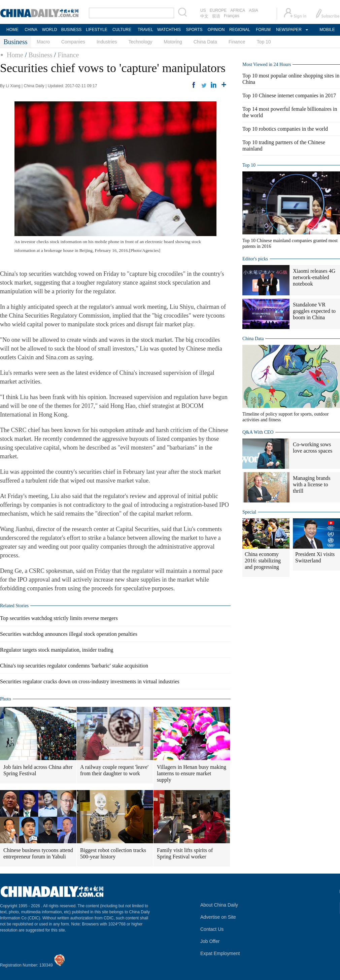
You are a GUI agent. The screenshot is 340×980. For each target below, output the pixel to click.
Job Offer (210, 941)
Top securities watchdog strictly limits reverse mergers (59, 618)
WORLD (50, 30)
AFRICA (238, 10)
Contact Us (212, 929)
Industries (107, 42)
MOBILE (327, 30)
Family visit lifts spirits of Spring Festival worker (185, 853)
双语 (216, 16)
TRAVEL (145, 30)
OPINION (216, 30)
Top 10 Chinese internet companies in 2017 (289, 95)
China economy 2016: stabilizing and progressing (263, 561)
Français (232, 16)
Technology (140, 42)
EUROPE (218, 10)
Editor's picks (255, 259)
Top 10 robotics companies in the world (285, 129)
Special (249, 512)
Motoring (173, 42)
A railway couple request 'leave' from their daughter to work (114, 770)
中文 (204, 16)
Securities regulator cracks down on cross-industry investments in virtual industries (90, 681)
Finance (237, 42)
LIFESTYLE (96, 30)
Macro (43, 42)
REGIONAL (240, 30)
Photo (6, 699)
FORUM (263, 30)
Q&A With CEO (258, 432)
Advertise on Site (218, 917)
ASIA (253, 10)
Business (40, 55)
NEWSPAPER (288, 30)
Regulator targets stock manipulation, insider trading (57, 650)
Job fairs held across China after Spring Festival (38, 770)
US (203, 10)
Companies (73, 42)
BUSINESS (72, 30)
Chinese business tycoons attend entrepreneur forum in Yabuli (38, 853)
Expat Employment (220, 953)
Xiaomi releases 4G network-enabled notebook (314, 277)
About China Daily (219, 905)
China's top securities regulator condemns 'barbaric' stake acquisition (74, 666)
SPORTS (194, 30)
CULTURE (122, 30)
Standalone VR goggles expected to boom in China (314, 311)
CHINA (31, 30)
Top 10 (264, 42)
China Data (205, 42)
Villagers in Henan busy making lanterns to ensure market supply (192, 773)
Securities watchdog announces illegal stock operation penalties (69, 634)
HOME (12, 30)
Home (15, 55)
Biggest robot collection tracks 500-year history (113, 853)
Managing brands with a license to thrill (312, 484)
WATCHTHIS (169, 30)
